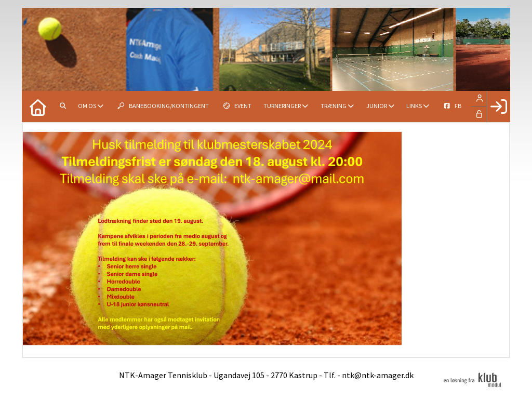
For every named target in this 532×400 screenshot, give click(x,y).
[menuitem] (37, 106)
